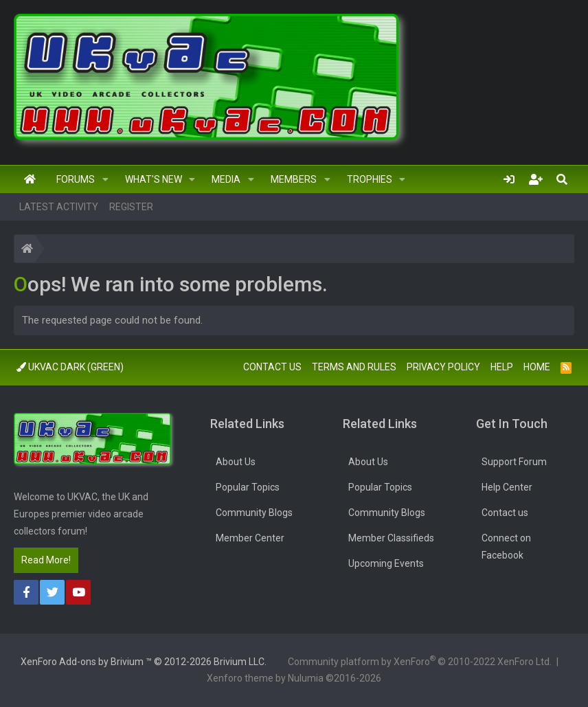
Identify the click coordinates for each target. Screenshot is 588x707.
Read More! (46, 560)
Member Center (250, 538)
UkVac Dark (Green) (70, 367)
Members (294, 179)
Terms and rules (354, 367)
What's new (154, 179)
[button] (105, 179)
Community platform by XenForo (420, 660)
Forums (76, 179)
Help (502, 367)
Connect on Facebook (506, 547)
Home (30, 179)
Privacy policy (443, 367)
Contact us (272, 367)
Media (226, 179)
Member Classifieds (391, 538)
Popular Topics (248, 487)
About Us (236, 462)
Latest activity (59, 207)
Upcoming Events (386, 563)
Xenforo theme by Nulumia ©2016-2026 (294, 678)
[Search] (562, 179)
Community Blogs (254, 513)
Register (131, 207)
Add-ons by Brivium (144, 662)
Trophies (370, 179)
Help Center (507, 487)
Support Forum (514, 462)
